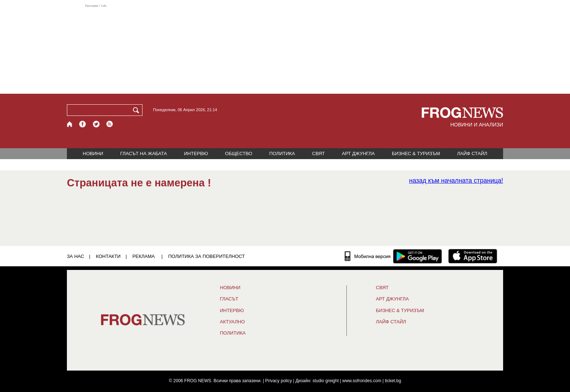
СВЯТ (319, 153)
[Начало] (70, 124)
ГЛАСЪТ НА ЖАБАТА (144, 153)
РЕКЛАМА (144, 256)
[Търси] (137, 110)
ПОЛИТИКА (282, 153)
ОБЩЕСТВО (239, 153)
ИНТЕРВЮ (196, 153)
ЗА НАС (75, 256)
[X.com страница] (96, 124)
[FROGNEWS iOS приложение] (473, 256)
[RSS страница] (110, 124)
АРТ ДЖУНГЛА (358, 153)
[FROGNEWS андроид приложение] (418, 256)
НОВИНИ (93, 153)
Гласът (229, 299)
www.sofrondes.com (362, 381)
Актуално (232, 322)
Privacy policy (279, 381)
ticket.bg (393, 381)
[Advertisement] (285, 49)
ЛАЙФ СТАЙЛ (472, 153)
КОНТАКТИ (108, 256)
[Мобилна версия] (368, 256)
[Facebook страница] (83, 124)
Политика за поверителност (207, 256)
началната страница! (456, 181)
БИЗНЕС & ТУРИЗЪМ (416, 153)
